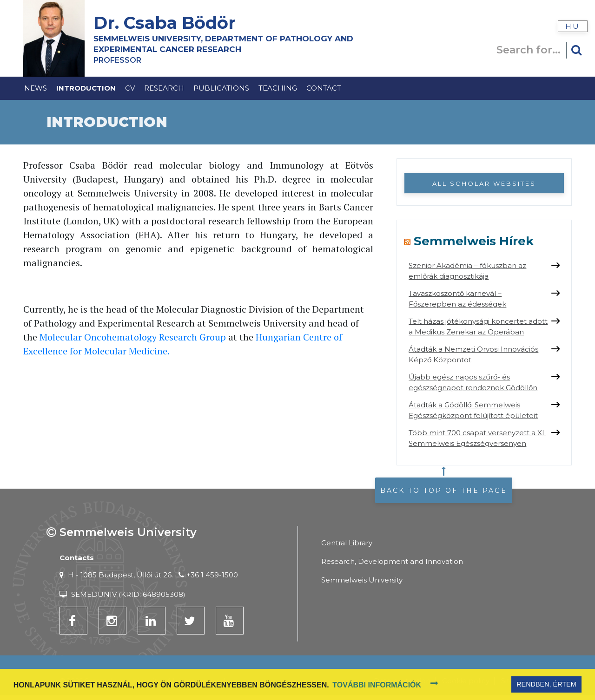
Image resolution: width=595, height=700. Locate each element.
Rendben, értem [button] (546, 684)
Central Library (347, 543)
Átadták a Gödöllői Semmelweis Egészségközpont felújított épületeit (473, 410)
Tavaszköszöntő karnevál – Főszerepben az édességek (457, 299)
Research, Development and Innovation (392, 561)
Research (164, 88)
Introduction (86, 88)
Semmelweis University (362, 580)
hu (573, 26)
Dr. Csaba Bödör (167, 23)
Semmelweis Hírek (474, 241)
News (36, 88)
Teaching (278, 88)
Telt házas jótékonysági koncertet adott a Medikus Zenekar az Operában (478, 327)
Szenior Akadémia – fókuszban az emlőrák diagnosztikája (467, 271)
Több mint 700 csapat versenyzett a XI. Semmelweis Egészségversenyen (477, 438)
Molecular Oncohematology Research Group (133, 337)
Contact (324, 88)
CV (130, 88)
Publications (221, 88)
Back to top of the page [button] (444, 491)
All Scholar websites (484, 183)
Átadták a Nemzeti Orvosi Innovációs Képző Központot (473, 354)
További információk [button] (377, 685)
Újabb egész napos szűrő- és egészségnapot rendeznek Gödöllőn (473, 382)
